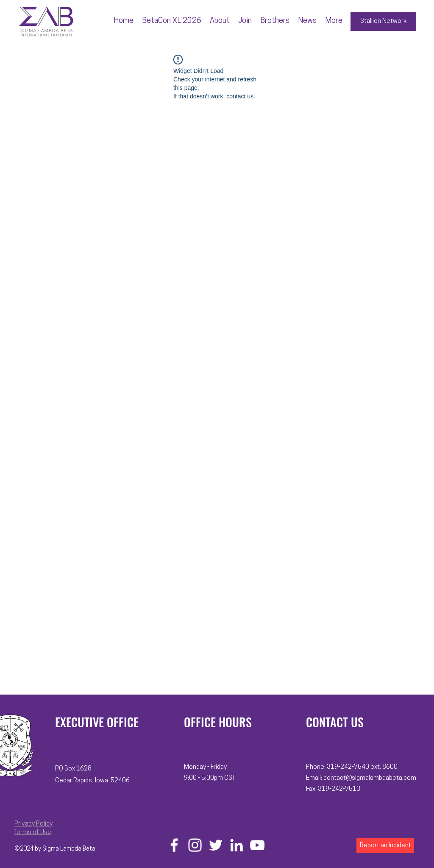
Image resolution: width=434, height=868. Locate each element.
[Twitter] (216, 845)
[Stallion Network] (383, 21)
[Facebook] (174, 845)
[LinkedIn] (236, 845)
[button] (220, 21)
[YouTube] (257, 845)
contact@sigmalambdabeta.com (370, 778)
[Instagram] (195, 845)
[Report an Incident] (385, 846)
